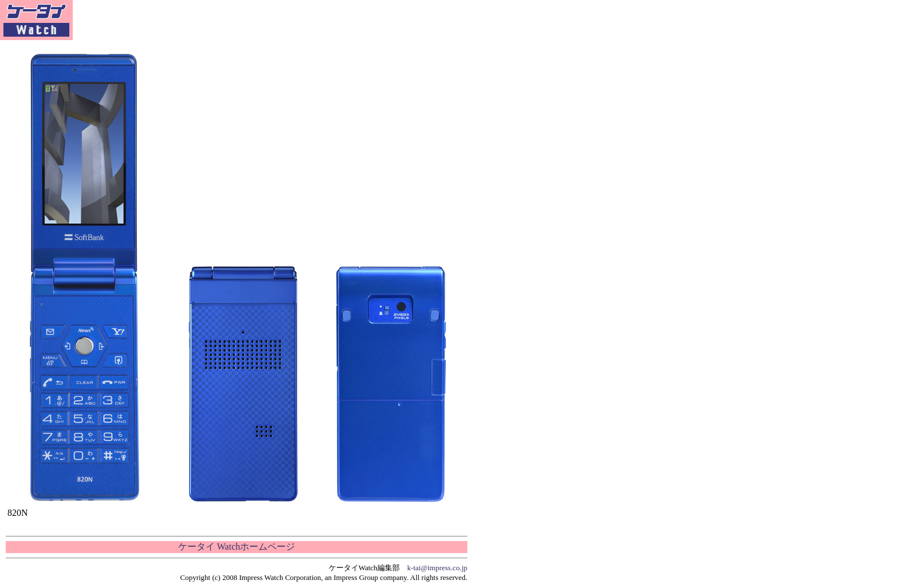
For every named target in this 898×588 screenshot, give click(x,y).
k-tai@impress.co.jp (437, 568)
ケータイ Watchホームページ (237, 546)
